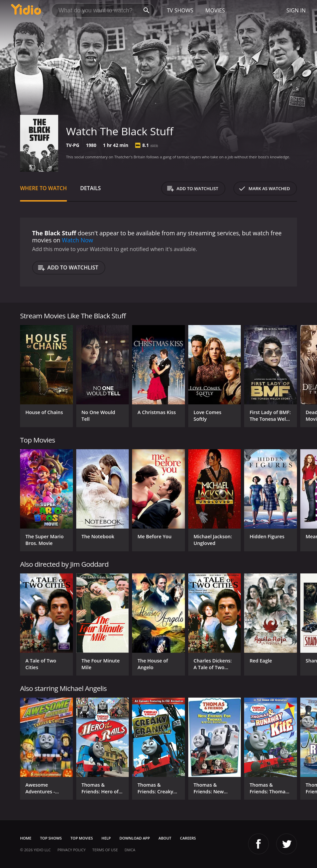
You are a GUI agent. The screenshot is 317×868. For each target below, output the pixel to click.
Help (106, 838)
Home (26, 838)
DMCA (130, 850)
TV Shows (180, 10)
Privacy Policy (72, 850)
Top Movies (82, 838)
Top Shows (51, 838)
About (165, 838)
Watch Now (78, 240)
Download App (135, 838)
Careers (188, 838)
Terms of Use (105, 850)
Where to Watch (43, 188)
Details (91, 188)
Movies (215, 10)
